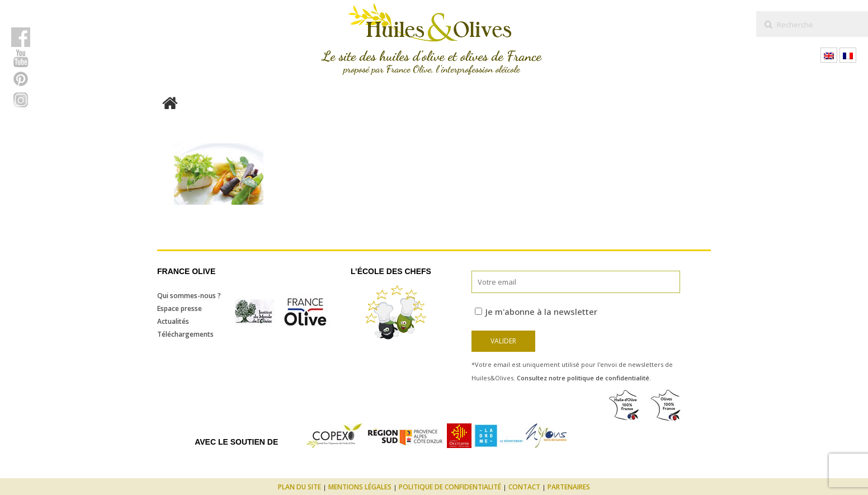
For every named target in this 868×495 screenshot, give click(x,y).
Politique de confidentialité (450, 487)
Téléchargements (185, 334)
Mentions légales (360, 487)
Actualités (173, 321)
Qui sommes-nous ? (189, 296)
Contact (524, 487)
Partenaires (569, 487)
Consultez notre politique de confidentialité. (584, 378)
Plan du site (299, 487)
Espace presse (180, 308)
